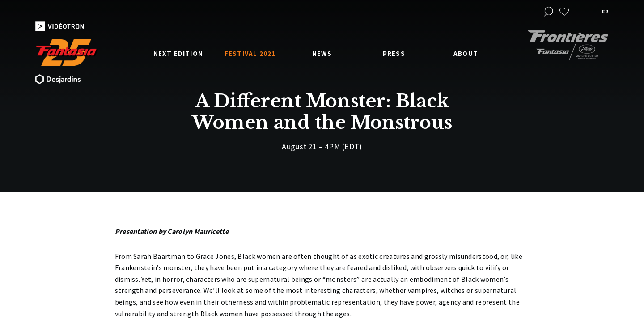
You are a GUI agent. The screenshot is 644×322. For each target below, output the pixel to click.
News (322, 53)
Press (394, 53)
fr (605, 11)
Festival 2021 (250, 53)
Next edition (178, 53)
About (466, 53)
